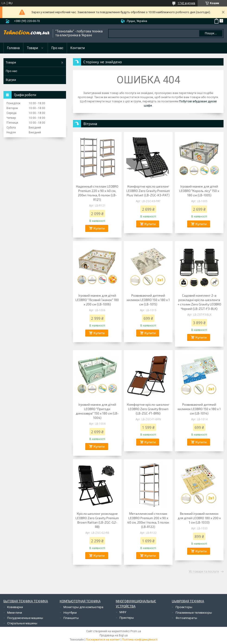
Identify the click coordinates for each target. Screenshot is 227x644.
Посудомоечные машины (25, 618)
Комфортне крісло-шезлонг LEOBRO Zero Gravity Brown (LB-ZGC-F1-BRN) (148, 409)
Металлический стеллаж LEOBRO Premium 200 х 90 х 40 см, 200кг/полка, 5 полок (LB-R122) (148, 520)
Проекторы (184, 607)
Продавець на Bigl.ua (114, 635)
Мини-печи (15, 613)
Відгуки (11, 80)
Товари (32, 48)
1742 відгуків (186, 3)
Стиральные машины (22, 623)
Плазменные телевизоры (194, 613)
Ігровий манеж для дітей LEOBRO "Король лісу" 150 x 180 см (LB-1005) (199, 191)
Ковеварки (15, 607)
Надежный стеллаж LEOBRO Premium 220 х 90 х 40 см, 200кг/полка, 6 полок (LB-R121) (97, 193)
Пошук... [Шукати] (211, 33)
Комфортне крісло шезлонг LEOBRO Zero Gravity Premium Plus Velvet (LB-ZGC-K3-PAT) (148, 191)
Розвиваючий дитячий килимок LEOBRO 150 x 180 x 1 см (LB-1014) (199, 409)
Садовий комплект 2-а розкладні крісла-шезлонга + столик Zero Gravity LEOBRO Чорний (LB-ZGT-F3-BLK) (199, 302)
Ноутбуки (70, 613)
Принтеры (127, 618)
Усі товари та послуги (204, 572)
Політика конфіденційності (140, 640)
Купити (99, 228)
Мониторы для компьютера (83, 607)
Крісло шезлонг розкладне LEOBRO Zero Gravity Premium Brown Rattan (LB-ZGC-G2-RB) (97, 520)
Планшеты (71, 618)
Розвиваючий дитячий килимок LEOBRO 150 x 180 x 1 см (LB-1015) (148, 300)
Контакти (78, 48)
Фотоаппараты (186, 618)
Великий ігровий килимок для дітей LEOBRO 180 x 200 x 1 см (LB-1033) (199, 518)
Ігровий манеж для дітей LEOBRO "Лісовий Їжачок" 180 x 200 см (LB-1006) (97, 300)
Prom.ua (136, 631)
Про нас (57, 48)
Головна (13, 48)
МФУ (123, 612)
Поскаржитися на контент (103, 640)
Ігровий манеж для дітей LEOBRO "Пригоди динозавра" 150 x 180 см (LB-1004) (97, 411)
